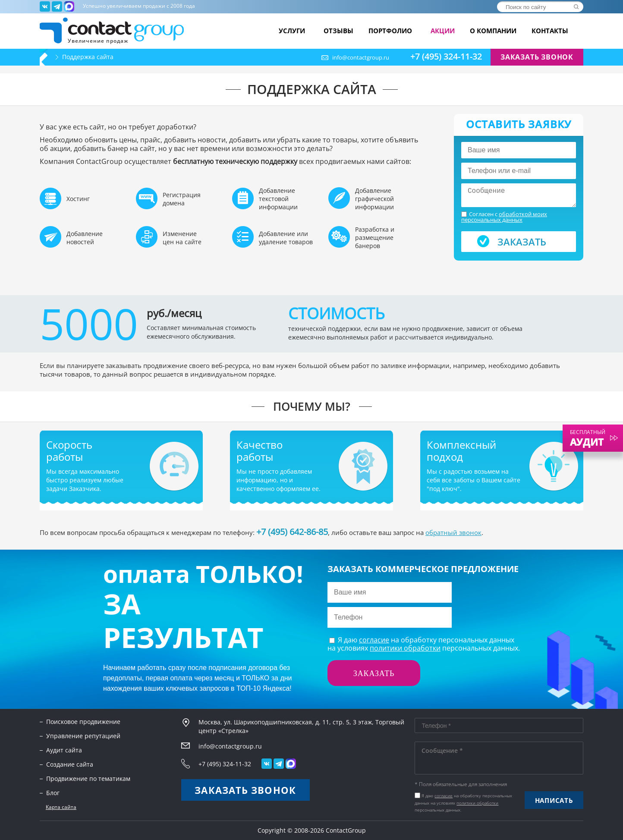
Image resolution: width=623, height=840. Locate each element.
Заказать (522, 242)
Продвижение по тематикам (88, 779)
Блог (53, 793)
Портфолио (392, 31)
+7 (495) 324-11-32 (446, 57)
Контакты (550, 31)
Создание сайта (70, 764)
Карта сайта (61, 807)
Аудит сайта (64, 750)
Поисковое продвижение (83, 722)
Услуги (294, 31)
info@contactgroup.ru (361, 57)
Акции (443, 31)
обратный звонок (453, 532)
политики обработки (405, 648)
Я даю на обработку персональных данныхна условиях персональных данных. (424, 644)
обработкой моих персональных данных (504, 217)
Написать (554, 800)
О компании (493, 31)
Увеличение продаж (98, 40)
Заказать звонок (537, 57)
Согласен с (504, 217)
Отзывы (338, 31)
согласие (374, 640)
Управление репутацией (83, 736)
